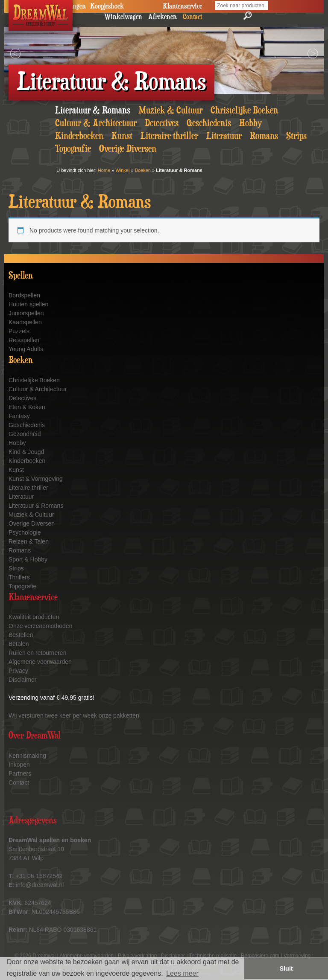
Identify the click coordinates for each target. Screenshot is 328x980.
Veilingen (73, 6)
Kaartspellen (25, 322)
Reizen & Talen (29, 541)
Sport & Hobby (28, 559)
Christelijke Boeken (244, 111)
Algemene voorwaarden (40, 662)
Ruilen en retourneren (37, 653)
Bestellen (21, 635)
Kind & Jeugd (26, 452)
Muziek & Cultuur (170, 111)
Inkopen (19, 765)
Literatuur (224, 136)
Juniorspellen (26, 313)
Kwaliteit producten (34, 617)
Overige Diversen (128, 149)
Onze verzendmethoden (40, 626)
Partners (20, 774)
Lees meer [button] (182, 973)
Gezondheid (25, 434)
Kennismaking (27, 756)
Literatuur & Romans (93, 111)
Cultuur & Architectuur (96, 123)
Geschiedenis (209, 123)
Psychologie (25, 532)
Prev (15, 54)
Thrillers (19, 577)
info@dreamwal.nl (40, 885)
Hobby (250, 123)
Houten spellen (28, 304)
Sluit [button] (286, 968)
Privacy (18, 671)
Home (104, 170)
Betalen (19, 644)
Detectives (162, 123)
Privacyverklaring (137, 956)
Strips (296, 136)
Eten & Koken (27, 407)
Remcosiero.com (260, 956)
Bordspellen (24, 295)
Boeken (143, 170)
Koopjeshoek (107, 6)
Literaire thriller (169, 136)
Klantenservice (182, 6)
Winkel (122, 170)
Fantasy (19, 416)
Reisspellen (24, 340)
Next (313, 54)
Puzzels (19, 331)
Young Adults (26, 349)
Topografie (73, 149)
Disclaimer (22, 680)
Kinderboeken (79, 136)
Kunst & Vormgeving (36, 479)
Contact (19, 782)
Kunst (122, 136)
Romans (264, 136)
